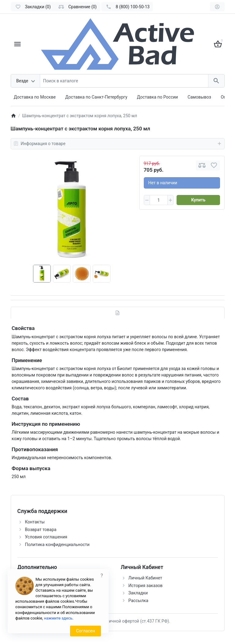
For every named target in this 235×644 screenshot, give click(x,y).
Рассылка (138, 601)
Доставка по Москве (35, 97)
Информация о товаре (118, 144)
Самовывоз (199, 97)
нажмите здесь (58, 618)
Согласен (86, 631)
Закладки (138, 593)
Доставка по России (158, 97)
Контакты (35, 522)
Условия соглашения (46, 537)
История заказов (146, 586)
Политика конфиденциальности (57, 545)
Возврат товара (41, 530)
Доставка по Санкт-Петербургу (96, 97)
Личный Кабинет (145, 578)
